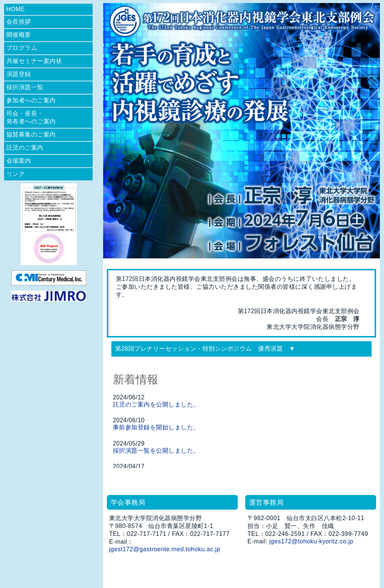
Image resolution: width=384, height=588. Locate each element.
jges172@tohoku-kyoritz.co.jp (311, 541)
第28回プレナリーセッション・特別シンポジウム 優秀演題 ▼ (205, 349)
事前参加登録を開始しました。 (156, 427)
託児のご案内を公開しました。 (156, 404)
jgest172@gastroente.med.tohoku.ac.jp (165, 549)
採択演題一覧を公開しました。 (156, 451)
